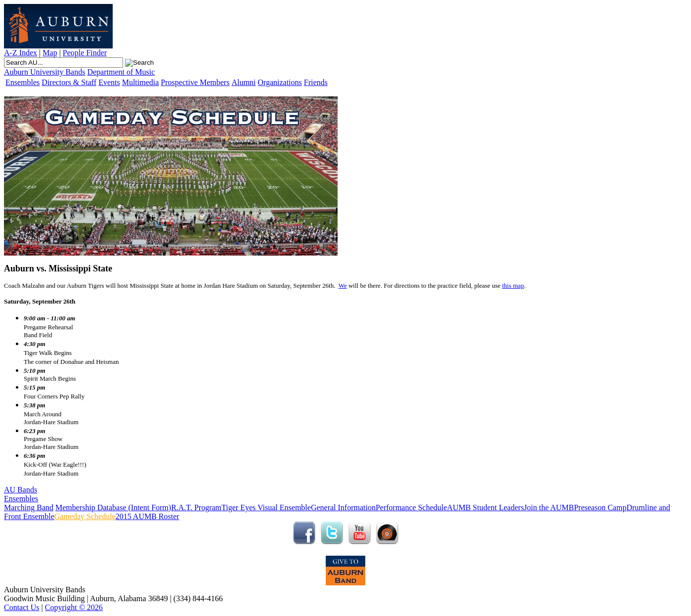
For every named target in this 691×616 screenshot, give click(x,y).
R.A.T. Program (196, 507)
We (343, 286)
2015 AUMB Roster (148, 516)
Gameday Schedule (85, 516)
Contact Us (22, 607)
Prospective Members (195, 82)
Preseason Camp (600, 507)
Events (109, 82)
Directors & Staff (69, 82)
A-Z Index (21, 53)
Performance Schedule (411, 507)
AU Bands (21, 490)
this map (513, 286)
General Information (343, 507)
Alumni (243, 82)
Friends (316, 82)
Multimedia (141, 82)
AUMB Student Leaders (485, 507)
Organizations (280, 82)
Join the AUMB (549, 507)
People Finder (85, 53)
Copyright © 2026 (74, 607)
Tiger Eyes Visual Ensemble (266, 507)
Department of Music (121, 72)
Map (50, 53)
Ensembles (22, 82)
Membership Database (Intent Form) (113, 507)
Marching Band (29, 507)
